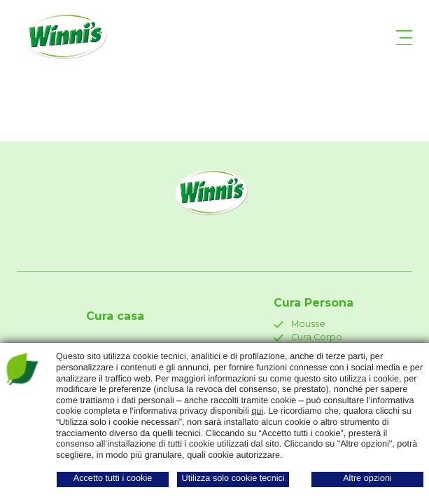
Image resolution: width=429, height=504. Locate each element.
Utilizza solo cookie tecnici (233, 478)
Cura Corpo (308, 337)
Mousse (300, 324)
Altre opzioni (367, 478)
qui (257, 411)
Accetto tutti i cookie (113, 478)
